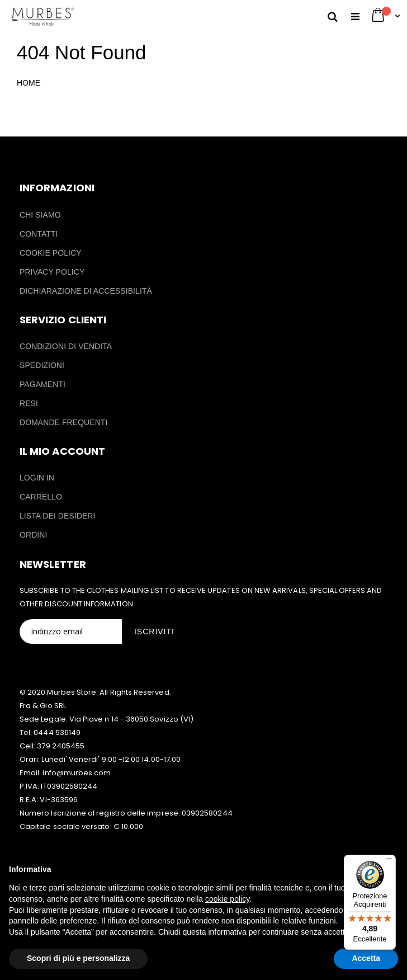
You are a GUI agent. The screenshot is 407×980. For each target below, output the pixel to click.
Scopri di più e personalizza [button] (78, 958)
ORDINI (33, 535)
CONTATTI (39, 234)
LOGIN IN (37, 478)
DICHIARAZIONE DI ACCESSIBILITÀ (86, 291)
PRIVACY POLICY (52, 272)
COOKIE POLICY (51, 253)
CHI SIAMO (40, 215)
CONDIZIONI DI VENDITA (66, 346)
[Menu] (389, 861)
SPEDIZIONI (42, 365)
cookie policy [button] (227, 899)
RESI (29, 403)
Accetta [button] (366, 958)
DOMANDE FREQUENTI (63, 422)
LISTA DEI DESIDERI (58, 516)
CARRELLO (41, 497)
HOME (29, 83)
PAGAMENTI (42, 384)
